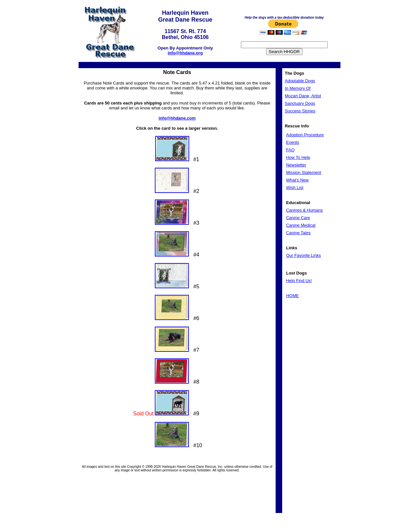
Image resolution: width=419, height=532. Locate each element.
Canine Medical (301, 225)
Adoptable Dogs (300, 81)
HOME (292, 296)
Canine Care (298, 218)
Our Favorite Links (303, 255)
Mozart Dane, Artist (303, 96)
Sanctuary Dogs (300, 103)
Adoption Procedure (305, 135)
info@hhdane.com (177, 118)
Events (293, 142)
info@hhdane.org (185, 53)
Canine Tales (298, 233)
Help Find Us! (299, 281)
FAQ (290, 150)
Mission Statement (304, 172)
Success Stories (300, 111)
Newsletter (296, 165)
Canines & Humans (304, 210)
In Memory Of (298, 88)
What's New (297, 180)
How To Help (298, 157)
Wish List (295, 188)
